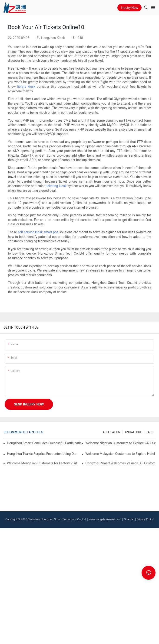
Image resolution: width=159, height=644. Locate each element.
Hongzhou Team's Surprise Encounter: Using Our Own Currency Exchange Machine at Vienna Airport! (42, 454)
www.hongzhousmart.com (105, 519)
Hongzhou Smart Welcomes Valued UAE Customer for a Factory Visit (120, 463)
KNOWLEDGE (133, 432)
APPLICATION (111, 432)
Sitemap (129, 519)
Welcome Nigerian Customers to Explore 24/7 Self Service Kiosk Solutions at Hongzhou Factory (120, 443)
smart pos (51, 232)
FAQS (150, 432)
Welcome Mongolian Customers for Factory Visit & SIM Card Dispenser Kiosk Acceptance (42, 463)
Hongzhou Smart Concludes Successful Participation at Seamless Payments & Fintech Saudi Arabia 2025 (44, 443)
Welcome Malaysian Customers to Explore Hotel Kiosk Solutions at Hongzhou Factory (120, 454)
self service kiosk (30, 232)
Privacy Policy (145, 519)
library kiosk (26, 87)
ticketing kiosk (56, 186)
